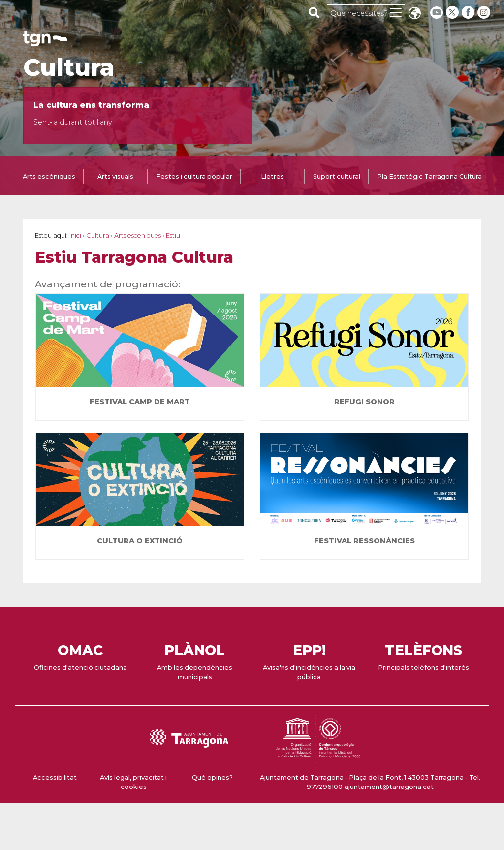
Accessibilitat (55, 777)
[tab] (49, 177)
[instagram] (485, 13)
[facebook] (469, 13)
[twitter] (453, 13)
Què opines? (212, 777)
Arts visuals (115, 176)
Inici (75, 236)
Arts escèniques (49, 176)
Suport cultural (337, 176)
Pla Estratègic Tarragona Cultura (429, 176)
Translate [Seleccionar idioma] (414, 14)
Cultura (69, 67)
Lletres (272, 176)
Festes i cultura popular (194, 176)
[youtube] (437, 13)
